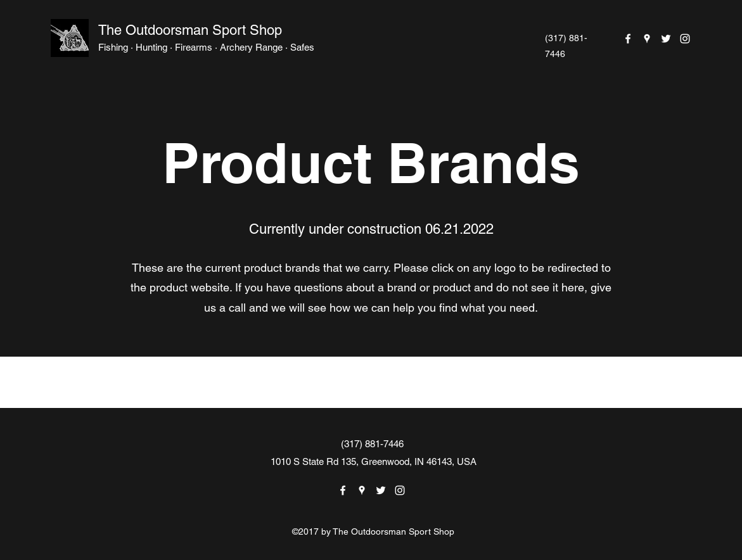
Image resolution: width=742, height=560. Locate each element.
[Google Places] (647, 39)
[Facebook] (628, 39)
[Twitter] (666, 39)
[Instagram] (685, 39)
